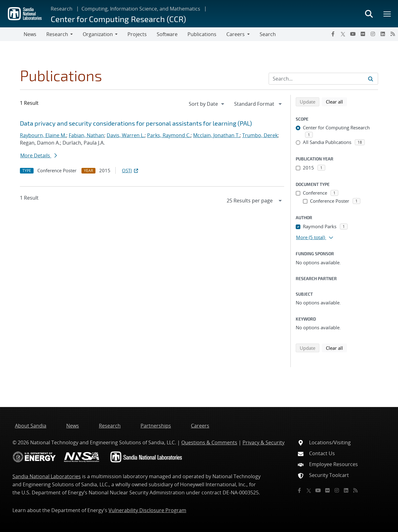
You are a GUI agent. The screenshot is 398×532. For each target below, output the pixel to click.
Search (268, 34)
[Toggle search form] (369, 14)
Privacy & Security (264, 442)
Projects (137, 34)
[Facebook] (333, 34)
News (30, 34)
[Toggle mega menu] (387, 14)
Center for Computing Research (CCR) (118, 19)
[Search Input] (323, 79)
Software (167, 34)
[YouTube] (353, 34)
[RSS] (393, 34)
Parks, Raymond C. (169, 135)
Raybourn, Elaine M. (43, 135)
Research (62, 9)
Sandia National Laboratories (47, 476)
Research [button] (57, 34)
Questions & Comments (209, 442)
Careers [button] (236, 34)
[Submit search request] (371, 79)
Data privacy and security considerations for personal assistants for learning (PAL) (136, 123)
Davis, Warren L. (126, 135)
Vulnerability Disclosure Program (147, 510)
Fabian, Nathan (86, 135)
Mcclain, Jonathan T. (216, 135)
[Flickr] (363, 34)
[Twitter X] (343, 34)
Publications (202, 34)
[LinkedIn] (383, 34)
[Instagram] (373, 34)
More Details (39, 155)
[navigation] (207, 104)
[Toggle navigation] (12, 34)
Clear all (336, 101)
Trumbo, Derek (260, 135)
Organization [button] (98, 34)
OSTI (131, 170)
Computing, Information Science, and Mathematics (141, 9)
